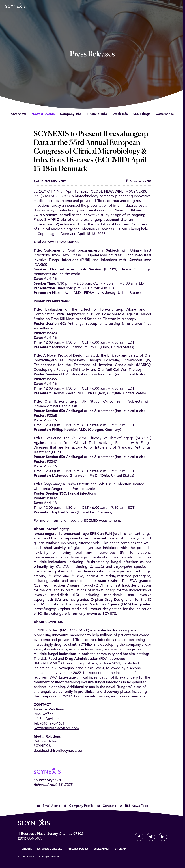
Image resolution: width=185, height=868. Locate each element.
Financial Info (97, 114)
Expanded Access (50, 849)
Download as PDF (138, 181)
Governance (165, 114)
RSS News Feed (137, 806)
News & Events (43, 114)
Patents (26, 849)
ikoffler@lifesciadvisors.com (56, 728)
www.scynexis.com (134, 697)
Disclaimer (102, 849)
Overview (19, 114)
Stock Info (120, 114)
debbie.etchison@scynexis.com (59, 751)
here (116, 521)
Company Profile (81, 806)
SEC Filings (142, 114)
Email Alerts (51, 806)
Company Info (71, 114)
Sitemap (120, 849)
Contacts (109, 806)
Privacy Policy (78, 849)
